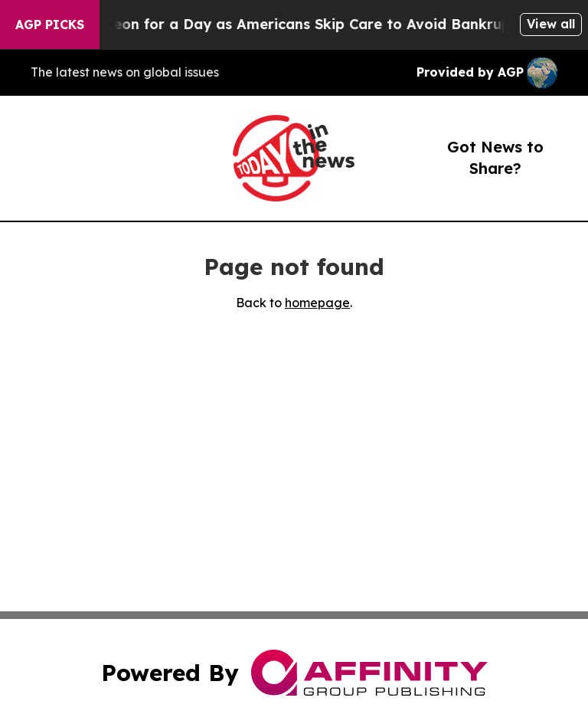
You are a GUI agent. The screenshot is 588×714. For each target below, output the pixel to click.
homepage (317, 303)
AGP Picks (50, 25)
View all (551, 24)
